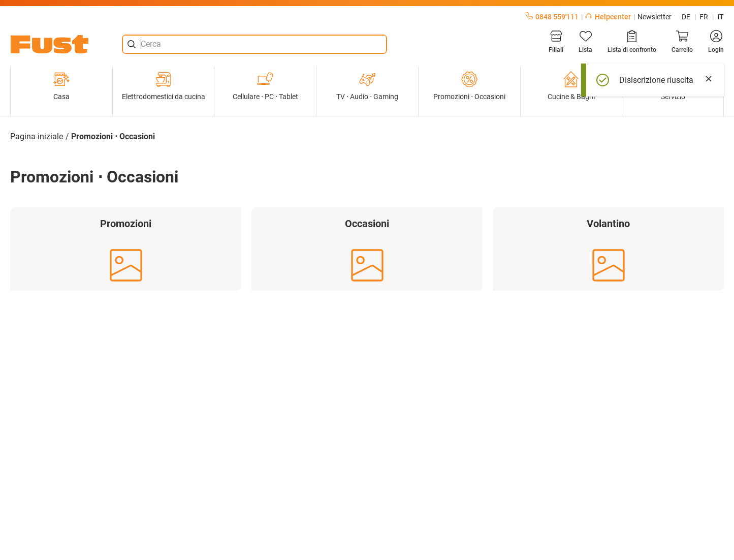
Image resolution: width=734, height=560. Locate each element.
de (686, 17)
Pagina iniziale (37, 136)
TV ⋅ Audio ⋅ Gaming (367, 86)
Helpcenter (608, 17)
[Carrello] (682, 42)
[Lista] (585, 42)
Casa (61, 86)
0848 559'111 (552, 17)
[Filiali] (556, 42)
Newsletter (655, 17)
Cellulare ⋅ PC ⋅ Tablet (265, 86)
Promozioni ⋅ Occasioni (469, 86)
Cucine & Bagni (571, 86)
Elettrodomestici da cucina (164, 86)
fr (704, 17)
